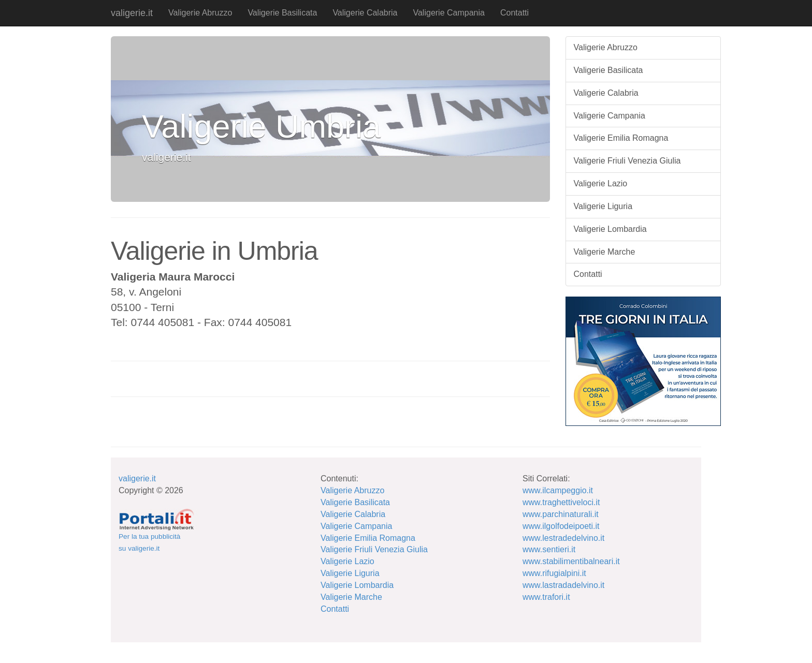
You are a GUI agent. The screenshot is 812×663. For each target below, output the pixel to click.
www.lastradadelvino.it (563, 585)
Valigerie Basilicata (282, 13)
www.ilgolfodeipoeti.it (561, 526)
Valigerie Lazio (601, 183)
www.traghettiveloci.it (561, 502)
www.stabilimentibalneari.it (571, 561)
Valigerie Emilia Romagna (621, 138)
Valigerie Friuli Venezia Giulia (627, 161)
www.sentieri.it (549, 549)
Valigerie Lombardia (610, 229)
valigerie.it (132, 13)
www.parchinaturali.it (561, 514)
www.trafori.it (546, 597)
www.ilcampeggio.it (558, 490)
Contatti (514, 13)
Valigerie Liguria (603, 206)
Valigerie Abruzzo (200, 13)
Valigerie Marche (605, 252)
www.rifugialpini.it (554, 573)
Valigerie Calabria (365, 13)
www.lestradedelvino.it (563, 538)
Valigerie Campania (448, 13)
